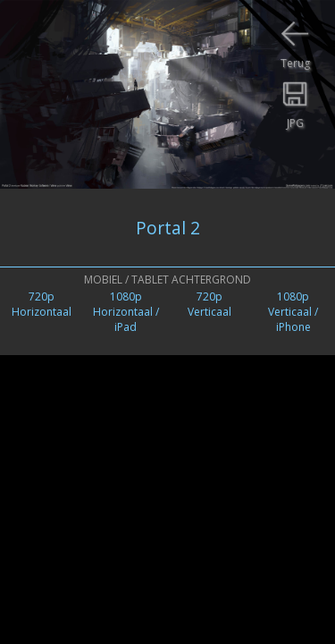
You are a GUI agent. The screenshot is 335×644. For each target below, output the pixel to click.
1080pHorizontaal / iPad (126, 312)
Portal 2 (168, 228)
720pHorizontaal (42, 304)
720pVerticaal (209, 304)
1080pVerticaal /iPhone (293, 312)
